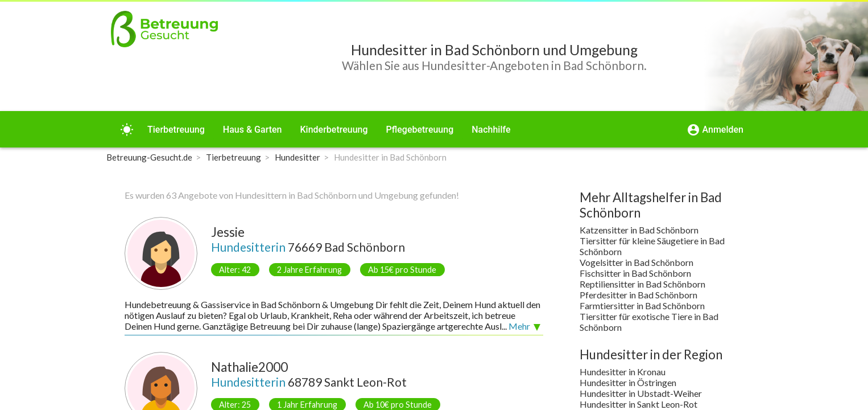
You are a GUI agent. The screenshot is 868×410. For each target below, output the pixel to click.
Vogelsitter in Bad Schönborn (636, 262)
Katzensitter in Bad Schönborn (639, 230)
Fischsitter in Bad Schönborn (635, 273)
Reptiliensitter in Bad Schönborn (642, 284)
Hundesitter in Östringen (628, 382)
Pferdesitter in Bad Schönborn (638, 295)
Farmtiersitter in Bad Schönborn (642, 306)
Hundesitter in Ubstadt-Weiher (641, 393)
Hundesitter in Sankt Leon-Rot (638, 404)
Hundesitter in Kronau (623, 372)
